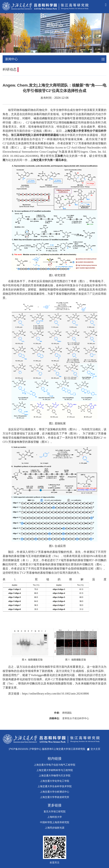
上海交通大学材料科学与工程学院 (55, 770)
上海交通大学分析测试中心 (55, 792)
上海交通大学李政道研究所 (55, 797)
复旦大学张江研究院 (55, 812)
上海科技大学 (55, 817)
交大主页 (94, 749)
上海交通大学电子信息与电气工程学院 (55, 765)
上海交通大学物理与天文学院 (55, 776)
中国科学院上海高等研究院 (55, 822)
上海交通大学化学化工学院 (55, 781)
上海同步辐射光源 (55, 828)
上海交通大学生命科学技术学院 (55, 786)
